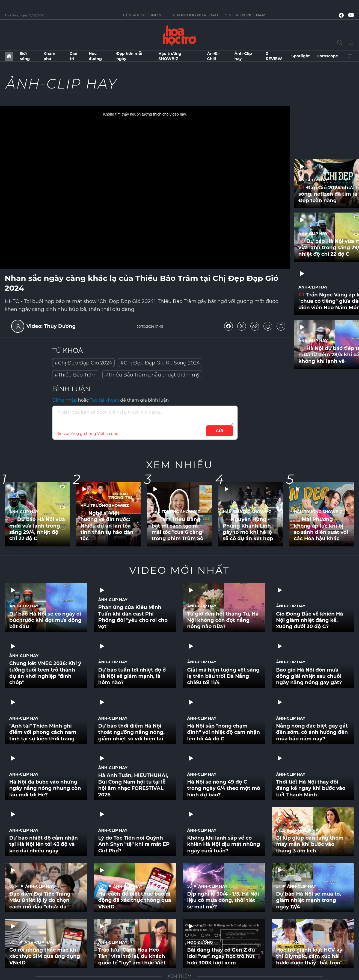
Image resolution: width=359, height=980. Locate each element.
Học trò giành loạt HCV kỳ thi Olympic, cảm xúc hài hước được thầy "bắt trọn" (309, 956)
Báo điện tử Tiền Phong (179, 35)
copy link (255, 326)
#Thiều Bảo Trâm (76, 375)
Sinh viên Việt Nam (245, 15)
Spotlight (301, 56)
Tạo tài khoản (104, 400)
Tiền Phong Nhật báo (195, 15)
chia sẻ (229, 326)
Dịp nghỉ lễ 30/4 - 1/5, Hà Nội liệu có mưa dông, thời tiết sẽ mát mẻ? (223, 900)
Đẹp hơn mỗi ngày (129, 56)
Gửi (220, 431)
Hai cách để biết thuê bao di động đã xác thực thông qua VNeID (135, 900)
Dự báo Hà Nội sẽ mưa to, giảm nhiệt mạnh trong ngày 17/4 (308, 900)
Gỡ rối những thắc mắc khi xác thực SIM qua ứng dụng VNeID (45, 956)
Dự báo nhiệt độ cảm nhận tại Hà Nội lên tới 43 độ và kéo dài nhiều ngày (44, 844)
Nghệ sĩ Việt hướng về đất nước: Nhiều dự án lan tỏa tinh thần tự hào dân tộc (107, 526)
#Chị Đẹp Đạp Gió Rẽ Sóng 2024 (160, 363)
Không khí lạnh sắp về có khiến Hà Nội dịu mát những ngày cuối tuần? (224, 844)
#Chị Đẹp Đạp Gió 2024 (83, 363)
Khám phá (49, 56)
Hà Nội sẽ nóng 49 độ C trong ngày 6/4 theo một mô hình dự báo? (224, 788)
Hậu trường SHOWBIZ (170, 56)
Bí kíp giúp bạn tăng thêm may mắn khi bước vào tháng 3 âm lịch (310, 844)
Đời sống (25, 56)
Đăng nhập (65, 400)
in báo (268, 326)
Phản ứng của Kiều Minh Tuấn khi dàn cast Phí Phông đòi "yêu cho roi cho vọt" (133, 617)
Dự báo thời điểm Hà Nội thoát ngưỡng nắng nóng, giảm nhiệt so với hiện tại (131, 732)
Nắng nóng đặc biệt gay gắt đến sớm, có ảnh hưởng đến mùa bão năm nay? (312, 732)
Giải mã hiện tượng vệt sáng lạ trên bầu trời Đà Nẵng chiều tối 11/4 (223, 676)
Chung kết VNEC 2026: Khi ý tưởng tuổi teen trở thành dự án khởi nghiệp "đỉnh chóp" (45, 673)
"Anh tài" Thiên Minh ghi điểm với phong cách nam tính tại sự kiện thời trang (43, 732)
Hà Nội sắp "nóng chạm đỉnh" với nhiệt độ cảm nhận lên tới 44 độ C (224, 732)
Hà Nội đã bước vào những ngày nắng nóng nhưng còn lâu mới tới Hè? (45, 788)
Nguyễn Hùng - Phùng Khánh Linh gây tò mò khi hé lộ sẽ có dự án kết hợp (248, 529)
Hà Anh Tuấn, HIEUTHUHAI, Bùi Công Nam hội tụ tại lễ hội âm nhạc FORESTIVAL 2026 (133, 785)
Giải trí (73, 56)
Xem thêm (350, 56)
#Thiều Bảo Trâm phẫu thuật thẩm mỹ (152, 375)
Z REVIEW (274, 56)
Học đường (95, 56)
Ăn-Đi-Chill (214, 56)
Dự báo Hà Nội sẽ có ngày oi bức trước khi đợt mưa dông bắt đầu (45, 620)
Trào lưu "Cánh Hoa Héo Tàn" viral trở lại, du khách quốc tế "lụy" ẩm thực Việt (132, 956)
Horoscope (327, 56)
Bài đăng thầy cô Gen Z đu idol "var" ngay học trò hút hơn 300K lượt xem (221, 956)
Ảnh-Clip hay (243, 56)
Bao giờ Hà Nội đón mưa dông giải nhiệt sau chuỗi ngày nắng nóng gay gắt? (309, 676)
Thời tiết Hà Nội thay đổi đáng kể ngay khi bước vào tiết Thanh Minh (311, 788)
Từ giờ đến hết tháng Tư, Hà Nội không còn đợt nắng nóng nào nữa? (223, 620)
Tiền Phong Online (143, 15)
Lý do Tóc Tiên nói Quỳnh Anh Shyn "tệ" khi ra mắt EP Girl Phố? (134, 844)
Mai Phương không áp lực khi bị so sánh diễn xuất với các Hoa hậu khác (321, 529)
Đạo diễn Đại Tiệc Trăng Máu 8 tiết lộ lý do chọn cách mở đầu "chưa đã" (40, 900)
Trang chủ (9, 56)
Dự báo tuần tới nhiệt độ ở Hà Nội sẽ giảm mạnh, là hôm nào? (132, 676)
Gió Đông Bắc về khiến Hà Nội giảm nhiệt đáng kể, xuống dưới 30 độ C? (309, 620)
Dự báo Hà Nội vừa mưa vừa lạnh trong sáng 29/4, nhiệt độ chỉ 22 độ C (37, 529)
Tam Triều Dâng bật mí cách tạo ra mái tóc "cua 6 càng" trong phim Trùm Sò (178, 529)
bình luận (281, 326)
